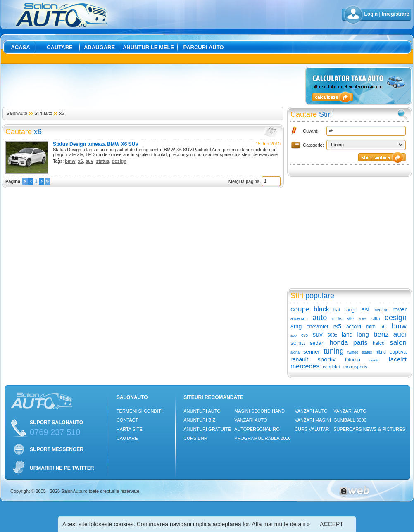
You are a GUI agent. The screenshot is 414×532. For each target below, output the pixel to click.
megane (381, 310)
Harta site (130, 429)
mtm (371, 327)
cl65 (376, 318)
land (347, 335)
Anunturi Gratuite (207, 429)
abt (384, 327)
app (294, 335)
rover (400, 309)
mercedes (305, 366)
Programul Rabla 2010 (263, 438)
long (363, 334)
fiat (337, 310)
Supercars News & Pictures (369, 429)
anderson (299, 319)
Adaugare (99, 47)
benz (381, 334)
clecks (337, 319)
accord (354, 327)
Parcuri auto (204, 47)
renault (299, 359)
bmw (70, 161)
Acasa (20, 47)
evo (305, 335)
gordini (374, 360)
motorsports (355, 367)
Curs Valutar (312, 429)
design (119, 161)
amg (296, 326)
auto (320, 318)
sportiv (326, 359)
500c (332, 335)
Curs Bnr (195, 438)
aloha (295, 352)
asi (365, 309)
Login (371, 14)
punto (362, 319)
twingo (353, 352)
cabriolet (331, 367)
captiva (398, 352)
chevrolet (318, 327)
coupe (300, 309)
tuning (334, 351)
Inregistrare (395, 14)
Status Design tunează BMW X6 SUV (96, 144)
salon (398, 343)
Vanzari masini (313, 420)
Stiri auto (43, 113)
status (102, 161)
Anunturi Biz (199, 420)
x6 (62, 113)
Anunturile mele (148, 47)
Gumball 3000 (350, 420)
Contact (127, 420)
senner (312, 352)
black (321, 309)
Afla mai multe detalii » (281, 524)
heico (379, 343)
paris (360, 343)
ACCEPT (332, 524)
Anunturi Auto (202, 411)
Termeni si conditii (140, 411)
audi (400, 334)
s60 (350, 319)
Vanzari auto (251, 420)
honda (339, 343)
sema (297, 343)
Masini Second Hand (259, 411)
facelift (398, 359)
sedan (317, 343)
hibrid (381, 352)
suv (89, 161)
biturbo (353, 360)
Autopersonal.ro (257, 429)
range (351, 310)
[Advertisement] (152, 85)
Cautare (60, 47)
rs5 (337, 326)
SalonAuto (17, 113)
